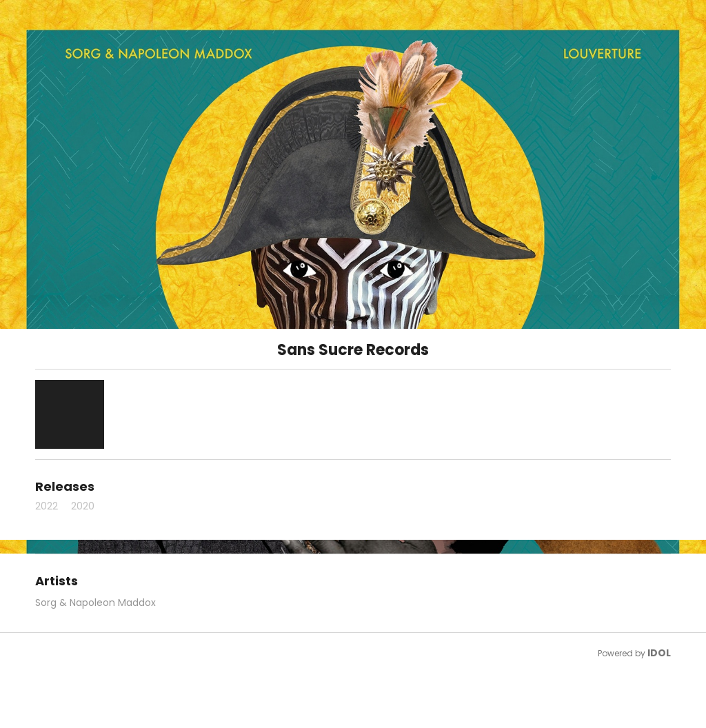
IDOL (659, 653)
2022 (47, 506)
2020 (83, 506)
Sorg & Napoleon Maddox (95, 603)
